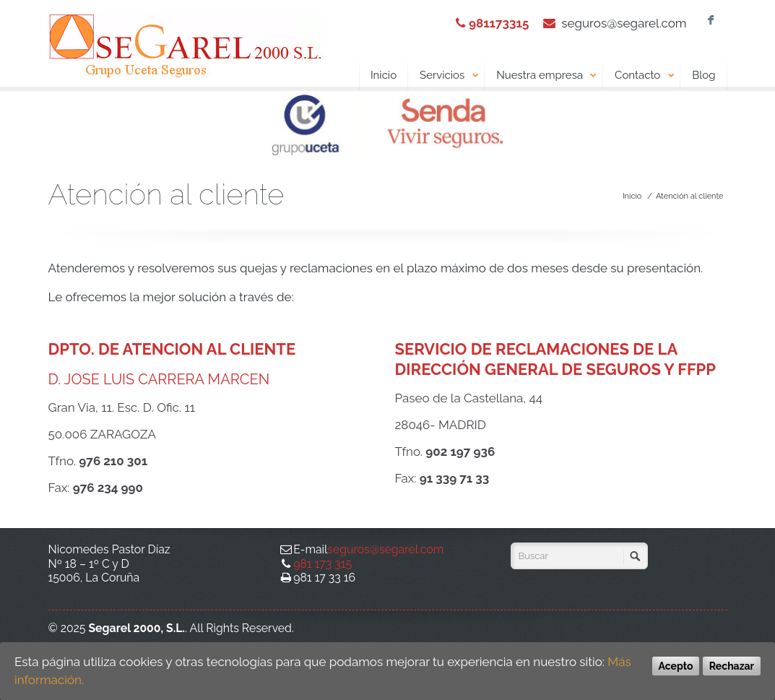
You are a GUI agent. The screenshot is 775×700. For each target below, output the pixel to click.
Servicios (449, 75)
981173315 (499, 23)
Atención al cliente (690, 196)
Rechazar (732, 666)
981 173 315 (322, 564)
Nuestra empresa (547, 75)
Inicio (384, 75)
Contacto (645, 75)
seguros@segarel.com (624, 23)
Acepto (676, 666)
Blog (703, 75)
